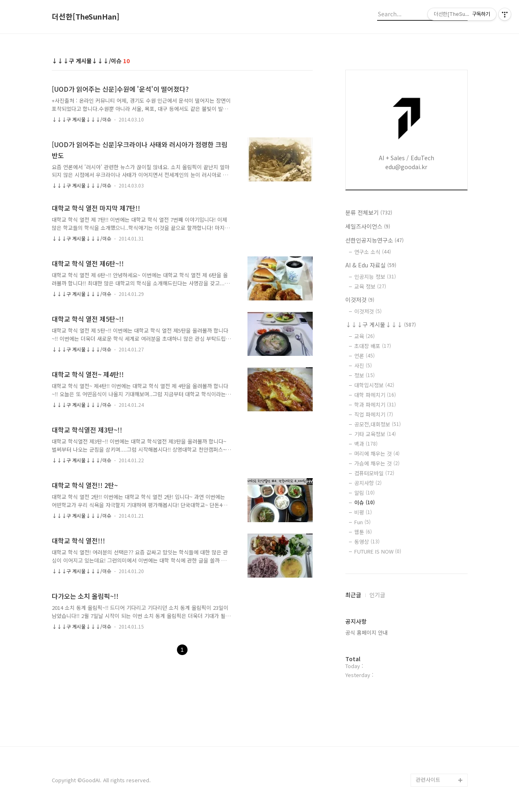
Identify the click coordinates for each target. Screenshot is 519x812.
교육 (364, 336)
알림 (364, 493)
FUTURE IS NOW (378, 551)
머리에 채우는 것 (377, 453)
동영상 (367, 542)
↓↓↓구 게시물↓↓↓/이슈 (82, 119)
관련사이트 (428, 780)
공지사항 (368, 483)
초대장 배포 (373, 346)
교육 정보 (370, 286)
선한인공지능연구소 (374, 240)
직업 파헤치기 (374, 414)
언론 (364, 356)
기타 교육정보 (375, 434)
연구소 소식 (373, 252)
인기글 (377, 595)
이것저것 (360, 300)
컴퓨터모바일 (374, 473)
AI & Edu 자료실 (371, 265)
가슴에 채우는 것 (377, 463)
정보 (364, 375)
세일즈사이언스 (368, 226)
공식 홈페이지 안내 (367, 632)
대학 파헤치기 (375, 395)
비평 (363, 512)
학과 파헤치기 (375, 405)
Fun (362, 522)
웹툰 (363, 532)
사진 (363, 365)
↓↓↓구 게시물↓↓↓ (381, 324)
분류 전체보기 (369, 212)
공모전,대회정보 (378, 424)
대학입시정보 (374, 385)
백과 (366, 444)
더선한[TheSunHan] (86, 17)
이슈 (364, 502)
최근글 (353, 595)
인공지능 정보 (375, 277)
